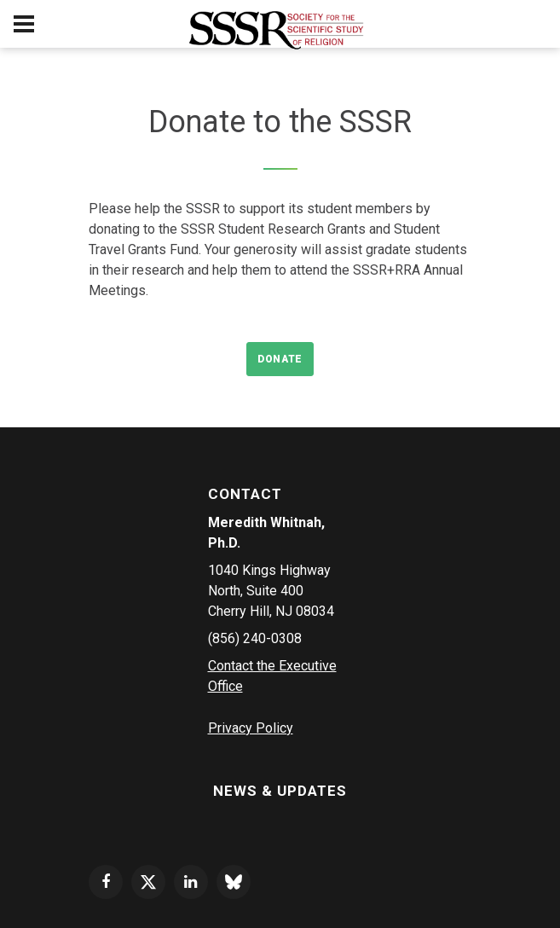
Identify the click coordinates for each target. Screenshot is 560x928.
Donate (280, 359)
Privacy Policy (251, 728)
